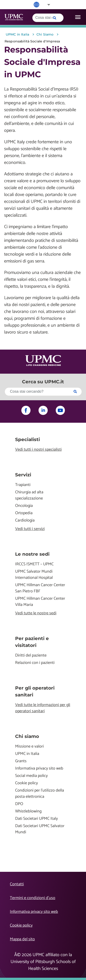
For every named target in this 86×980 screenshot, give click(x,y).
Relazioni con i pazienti (35, 663)
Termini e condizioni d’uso (33, 898)
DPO (19, 804)
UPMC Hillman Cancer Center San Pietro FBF (40, 588)
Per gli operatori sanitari (35, 691)
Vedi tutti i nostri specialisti (38, 450)
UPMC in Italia (27, 754)
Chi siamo (27, 736)
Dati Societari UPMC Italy (36, 819)
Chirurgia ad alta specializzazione (29, 495)
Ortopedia (24, 513)
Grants (21, 761)
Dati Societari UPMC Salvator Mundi (40, 829)
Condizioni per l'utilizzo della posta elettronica (40, 794)
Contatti (17, 884)
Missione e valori (29, 747)
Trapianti (23, 485)
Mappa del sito (22, 939)
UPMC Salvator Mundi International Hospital (34, 575)
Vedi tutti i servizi (30, 529)
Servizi (23, 475)
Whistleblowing (28, 811)
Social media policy (31, 776)
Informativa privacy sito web (39, 769)
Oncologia (24, 506)
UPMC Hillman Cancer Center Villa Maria (40, 602)
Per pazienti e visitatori (32, 642)
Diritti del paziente (31, 656)
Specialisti (28, 439)
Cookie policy (26, 783)
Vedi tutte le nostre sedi (36, 613)
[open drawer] (78, 17)
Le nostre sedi (32, 554)
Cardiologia (25, 520)
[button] (46, 5)
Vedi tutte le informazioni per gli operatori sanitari (43, 708)
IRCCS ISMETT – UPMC (34, 564)
